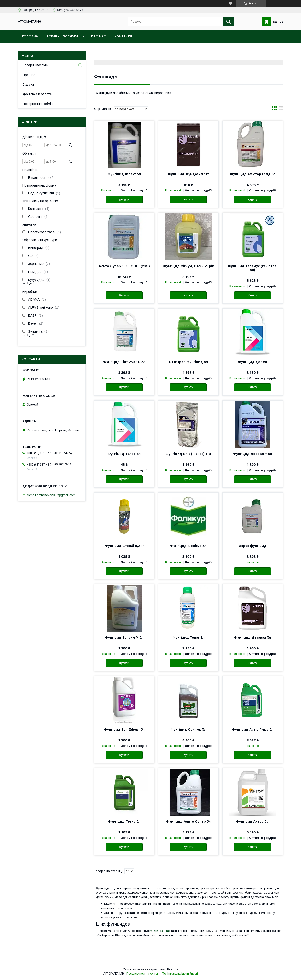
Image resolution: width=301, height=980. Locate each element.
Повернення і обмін (38, 104)
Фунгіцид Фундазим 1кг (188, 174)
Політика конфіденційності (180, 974)
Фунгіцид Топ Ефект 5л (124, 729)
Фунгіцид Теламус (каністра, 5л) (253, 268)
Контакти (123, 36)
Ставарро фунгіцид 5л (188, 362)
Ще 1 (30, 283)
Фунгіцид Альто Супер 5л (188, 821)
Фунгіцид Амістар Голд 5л (253, 174)
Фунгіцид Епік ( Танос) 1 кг (188, 454)
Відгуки (28, 84)
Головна (30, 36)
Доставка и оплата (37, 94)
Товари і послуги (62, 36)
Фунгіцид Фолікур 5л (188, 546)
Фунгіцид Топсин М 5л (124, 637)
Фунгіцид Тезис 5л (124, 821)
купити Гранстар (160, 931)
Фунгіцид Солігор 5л (188, 729)
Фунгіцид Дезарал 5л (253, 637)
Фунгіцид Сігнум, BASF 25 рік (188, 266)
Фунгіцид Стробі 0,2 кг (124, 546)
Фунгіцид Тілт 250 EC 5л (124, 362)
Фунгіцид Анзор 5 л (253, 821)
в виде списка (281, 109)
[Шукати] (229, 22)
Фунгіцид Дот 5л (253, 362)
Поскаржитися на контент (143, 974)
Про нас (99, 36)
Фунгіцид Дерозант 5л (253, 454)
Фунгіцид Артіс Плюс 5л (253, 729)
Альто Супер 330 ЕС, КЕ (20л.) (124, 266)
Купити (124, 200)
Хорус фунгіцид (253, 546)
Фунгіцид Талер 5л (124, 454)
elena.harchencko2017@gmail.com (51, 495)
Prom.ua (173, 969)
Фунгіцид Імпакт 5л (124, 174)
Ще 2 (30, 335)
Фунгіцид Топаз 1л (188, 637)
